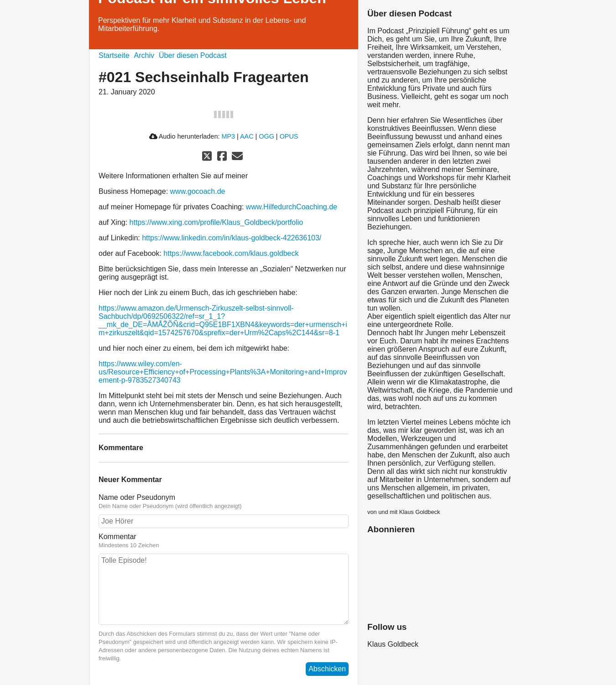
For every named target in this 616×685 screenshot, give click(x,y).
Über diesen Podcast (193, 55)
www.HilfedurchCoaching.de (292, 207)
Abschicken (327, 669)
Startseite (114, 55)
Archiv (144, 55)
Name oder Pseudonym (224, 502)
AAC (247, 136)
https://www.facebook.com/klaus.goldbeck (231, 253)
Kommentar (224, 541)
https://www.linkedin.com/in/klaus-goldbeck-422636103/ (232, 238)
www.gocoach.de (198, 191)
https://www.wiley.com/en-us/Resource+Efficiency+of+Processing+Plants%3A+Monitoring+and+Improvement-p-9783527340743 (223, 372)
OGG (266, 136)
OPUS (289, 136)
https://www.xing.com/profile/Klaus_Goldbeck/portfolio (217, 222)
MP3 (228, 136)
